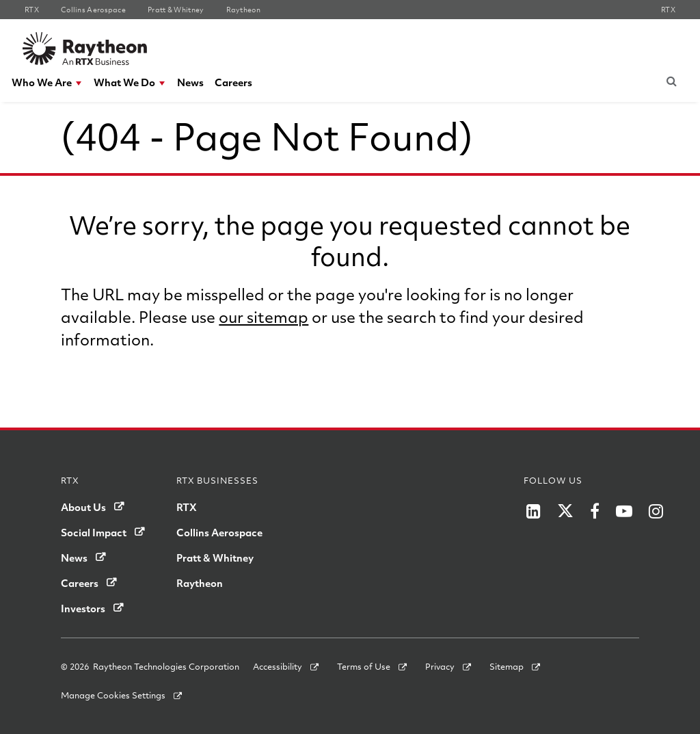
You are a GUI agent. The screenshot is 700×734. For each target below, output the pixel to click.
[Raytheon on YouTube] (624, 511)
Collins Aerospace (219, 532)
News (190, 82)
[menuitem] (47, 82)
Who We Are (42, 82)
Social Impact (94, 532)
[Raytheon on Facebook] (595, 511)
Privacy (440, 666)
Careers (233, 82)
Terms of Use (364, 666)
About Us (83, 507)
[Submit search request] (672, 81)
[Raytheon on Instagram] (656, 511)
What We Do (124, 82)
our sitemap (264, 317)
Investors (83, 608)
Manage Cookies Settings (113, 695)
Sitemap (507, 666)
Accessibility (278, 666)
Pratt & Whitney (215, 558)
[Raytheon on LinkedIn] (534, 511)
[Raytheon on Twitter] (565, 511)
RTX (187, 507)
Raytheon (200, 583)
